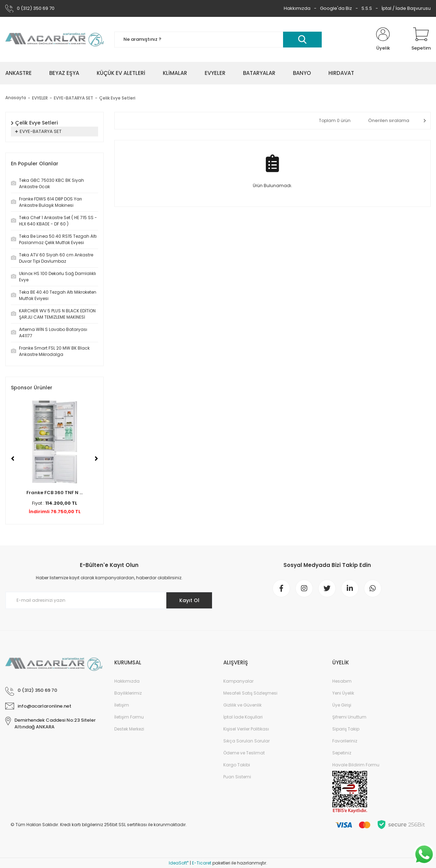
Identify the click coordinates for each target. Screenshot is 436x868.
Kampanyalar (238, 681)
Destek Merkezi (129, 729)
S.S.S (367, 8)
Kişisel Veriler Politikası (246, 729)
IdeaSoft (179, 863)
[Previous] (13, 459)
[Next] (96, 459)
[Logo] (54, 39)
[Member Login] (383, 39)
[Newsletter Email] (109, 600)
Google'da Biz (336, 8)
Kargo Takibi (237, 765)
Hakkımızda (297, 8)
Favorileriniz (345, 741)
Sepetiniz (342, 753)
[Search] (218, 40)
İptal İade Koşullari (243, 717)
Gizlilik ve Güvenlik (242, 705)
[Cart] (421, 39)
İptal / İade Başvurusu (406, 8)
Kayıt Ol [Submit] (189, 600)
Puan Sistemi (237, 777)
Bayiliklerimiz (128, 693)
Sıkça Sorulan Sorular (246, 741)
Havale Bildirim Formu (356, 765)
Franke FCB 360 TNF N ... (54, 493)
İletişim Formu (129, 717)
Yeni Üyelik (343, 693)
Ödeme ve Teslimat (244, 753)
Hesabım (342, 681)
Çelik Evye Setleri (117, 98)
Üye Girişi (342, 705)
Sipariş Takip (346, 729)
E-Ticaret (202, 863)
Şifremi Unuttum (349, 717)
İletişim (122, 705)
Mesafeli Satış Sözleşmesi (250, 693)
